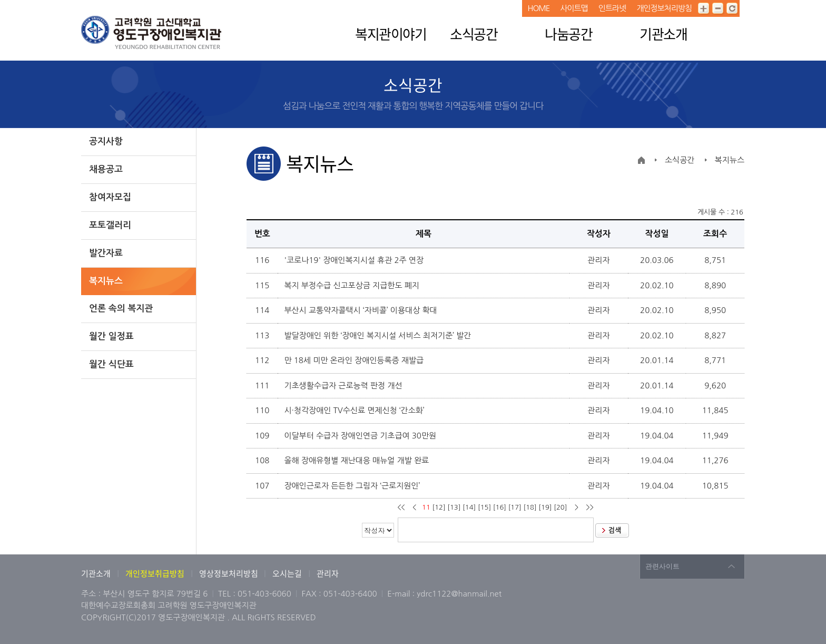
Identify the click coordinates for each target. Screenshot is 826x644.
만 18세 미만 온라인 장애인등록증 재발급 (355, 360)
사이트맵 (574, 8)
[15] (484, 507)
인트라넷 (612, 8)
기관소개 (663, 34)
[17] (515, 507)
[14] (469, 507)
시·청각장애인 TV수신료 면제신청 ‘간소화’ (355, 410)
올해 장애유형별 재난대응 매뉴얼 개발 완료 (357, 460)
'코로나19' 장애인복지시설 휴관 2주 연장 (355, 260)
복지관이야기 (391, 34)
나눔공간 (568, 34)
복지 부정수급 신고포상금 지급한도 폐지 (353, 285)
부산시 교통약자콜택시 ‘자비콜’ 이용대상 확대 (361, 310)
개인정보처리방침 (664, 8)
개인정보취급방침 (155, 573)
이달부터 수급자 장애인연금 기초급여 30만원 (361, 436)
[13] (454, 507)
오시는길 (287, 573)
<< (402, 507)
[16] (500, 507)
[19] (545, 507)
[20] (560, 507)
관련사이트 (662, 566)
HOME (538, 8)
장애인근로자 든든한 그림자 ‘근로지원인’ (353, 486)
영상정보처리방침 (229, 573)
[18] (530, 507)
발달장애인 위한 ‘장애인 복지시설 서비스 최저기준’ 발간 (378, 335)
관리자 (328, 573)
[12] (439, 507)
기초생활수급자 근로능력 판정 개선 (344, 386)
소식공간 (474, 34)
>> (589, 507)
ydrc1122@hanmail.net (459, 594)
